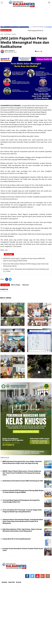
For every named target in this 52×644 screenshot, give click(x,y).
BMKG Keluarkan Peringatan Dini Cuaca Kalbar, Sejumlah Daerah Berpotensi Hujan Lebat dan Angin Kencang (22, 462)
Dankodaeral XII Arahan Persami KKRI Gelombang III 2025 (23, 481)
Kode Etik (12, 582)
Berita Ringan (8, 34)
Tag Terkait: (5, 285)
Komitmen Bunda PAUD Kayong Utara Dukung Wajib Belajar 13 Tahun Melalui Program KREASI (23, 491)
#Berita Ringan (16, 285)
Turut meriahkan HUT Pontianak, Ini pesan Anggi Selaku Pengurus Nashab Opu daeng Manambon (22, 511)
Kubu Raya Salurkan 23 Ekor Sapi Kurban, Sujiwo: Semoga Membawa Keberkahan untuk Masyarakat (22, 530)
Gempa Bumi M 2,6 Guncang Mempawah (17, 539)
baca (37, 51)
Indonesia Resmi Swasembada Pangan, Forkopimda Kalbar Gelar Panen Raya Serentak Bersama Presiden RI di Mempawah (23, 521)
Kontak (19, 582)
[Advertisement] (26, 13)
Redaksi (4, 582)
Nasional (14, 34)
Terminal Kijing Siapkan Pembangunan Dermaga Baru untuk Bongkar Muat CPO (21, 501)
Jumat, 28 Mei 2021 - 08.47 (11, 52)
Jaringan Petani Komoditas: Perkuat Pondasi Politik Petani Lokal (23, 549)
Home (2, 34)
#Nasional (25, 285)
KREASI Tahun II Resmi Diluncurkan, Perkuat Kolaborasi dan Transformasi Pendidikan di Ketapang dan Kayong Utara (22, 473)
